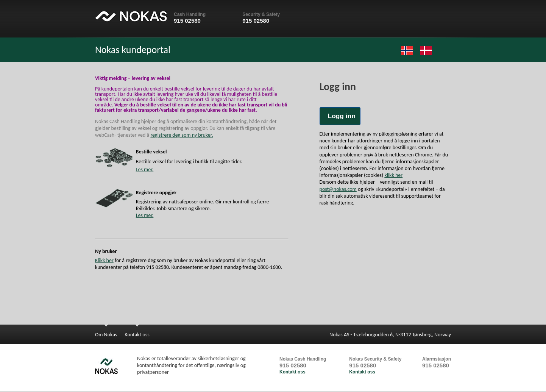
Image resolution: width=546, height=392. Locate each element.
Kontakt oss (292, 372)
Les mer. (145, 169)
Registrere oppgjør (156, 193)
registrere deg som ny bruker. (182, 135)
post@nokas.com (338, 189)
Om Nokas (106, 334)
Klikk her (104, 260)
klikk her (393, 175)
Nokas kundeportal (133, 50)
